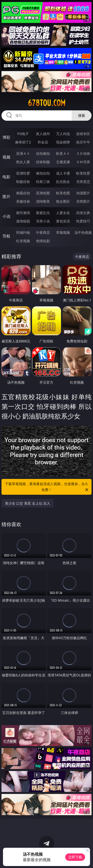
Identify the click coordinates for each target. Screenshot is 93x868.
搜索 (82, 115)
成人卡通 (63, 173)
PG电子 (23, 134)
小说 (6, 216)
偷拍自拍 (43, 173)
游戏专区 (83, 134)
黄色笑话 (63, 221)
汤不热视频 (83, 232)
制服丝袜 (23, 182)
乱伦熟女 (63, 182)
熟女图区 (63, 201)
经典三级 (43, 182)
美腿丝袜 (23, 201)
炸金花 (43, 142)
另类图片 (83, 201)
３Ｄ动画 (83, 153)
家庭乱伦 (43, 213)
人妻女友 (63, 213)
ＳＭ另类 (83, 162)
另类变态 (83, 182)
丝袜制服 (43, 162)
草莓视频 (63, 232)
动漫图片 (83, 193)
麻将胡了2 (23, 142)
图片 (6, 197)
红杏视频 (23, 241)
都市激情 (23, 213)
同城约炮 (23, 232)
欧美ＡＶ (63, 153)
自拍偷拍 (43, 153)
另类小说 (43, 221)
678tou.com (47, 103)
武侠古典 (83, 213)
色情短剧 (43, 241)
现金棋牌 (63, 142)
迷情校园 (23, 221)
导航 (6, 236)
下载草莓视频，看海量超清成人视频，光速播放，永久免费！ (47, 487)
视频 (6, 157)
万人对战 (63, 134)
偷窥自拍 (23, 193)
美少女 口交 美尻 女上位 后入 (28, 503)
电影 (6, 177)
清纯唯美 (43, 201)
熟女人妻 (23, 162)
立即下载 (75, 857)
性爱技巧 (83, 221)
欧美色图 (63, 193)
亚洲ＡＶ (23, 153)
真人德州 (43, 134)
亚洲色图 (43, 193)
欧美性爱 (83, 173)
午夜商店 (43, 232)
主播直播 (63, 162)
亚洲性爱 (23, 173)
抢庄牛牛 (83, 142)
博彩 (6, 137)
